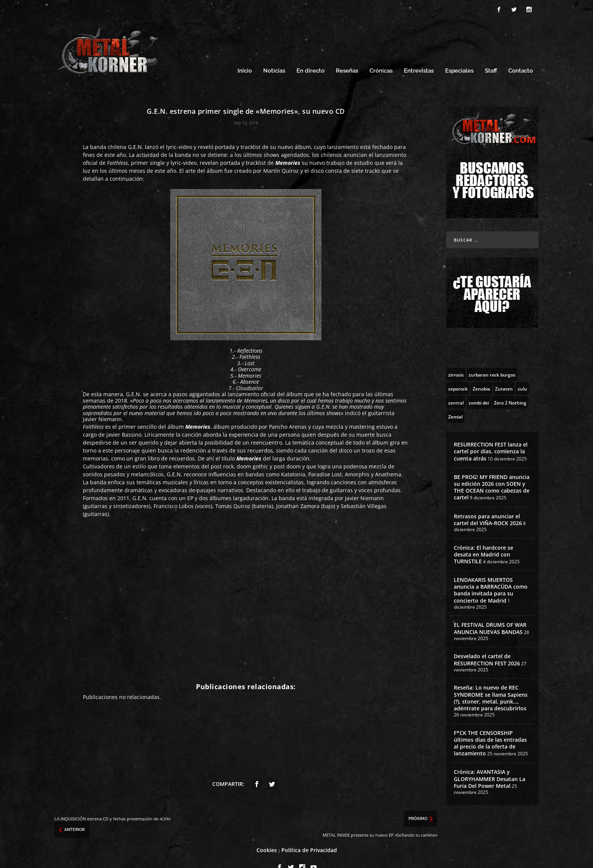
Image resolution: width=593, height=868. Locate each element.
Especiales (459, 56)
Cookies (267, 835)
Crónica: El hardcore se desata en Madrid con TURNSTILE (484, 539)
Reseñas (347, 56)
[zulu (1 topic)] (522, 373)
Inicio (245, 56)
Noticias (274, 56)
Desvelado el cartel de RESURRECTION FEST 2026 (487, 644)
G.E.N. (136, 131)
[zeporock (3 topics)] (458, 373)
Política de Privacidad (309, 835)
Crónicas (381, 56)
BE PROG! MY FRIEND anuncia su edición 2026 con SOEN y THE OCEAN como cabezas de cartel (492, 472)
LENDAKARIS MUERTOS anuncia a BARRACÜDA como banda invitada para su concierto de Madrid (491, 575)
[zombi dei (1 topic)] (479, 387)
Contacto (521, 56)
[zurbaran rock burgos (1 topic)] (492, 359)
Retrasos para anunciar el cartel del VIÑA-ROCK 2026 (488, 504)
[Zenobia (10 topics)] (481, 373)
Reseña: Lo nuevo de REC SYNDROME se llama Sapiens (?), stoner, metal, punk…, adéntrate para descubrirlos (491, 682)
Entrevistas (419, 56)
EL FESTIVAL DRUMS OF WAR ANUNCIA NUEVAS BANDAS (490, 613)
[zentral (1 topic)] (456, 387)
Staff (491, 56)
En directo (310, 56)
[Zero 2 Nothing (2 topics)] (510, 387)
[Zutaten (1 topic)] (504, 373)
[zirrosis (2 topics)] (456, 359)
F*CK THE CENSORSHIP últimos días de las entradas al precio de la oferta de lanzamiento (490, 728)
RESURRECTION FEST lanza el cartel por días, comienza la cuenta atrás (491, 436)
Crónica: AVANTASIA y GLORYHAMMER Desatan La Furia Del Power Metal (490, 763)
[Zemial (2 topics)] (455, 401)
